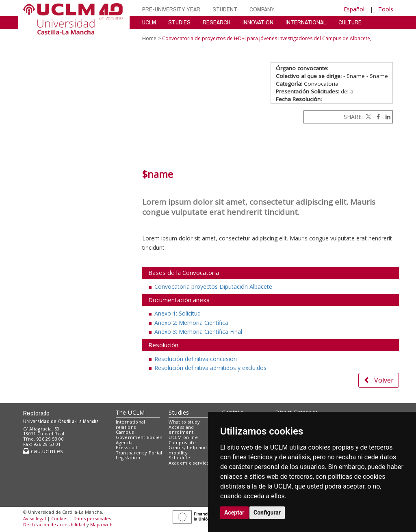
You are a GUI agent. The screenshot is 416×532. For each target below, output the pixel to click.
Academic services (190, 463)
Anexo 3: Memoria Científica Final (198, 332)
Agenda (124, 442)
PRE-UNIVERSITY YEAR (171, 9)
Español (354, 9)
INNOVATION (258, 22)
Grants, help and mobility (188, 450)
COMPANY (262, 9)
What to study (184, 422)
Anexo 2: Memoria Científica (191, 323)
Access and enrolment (181, 430)
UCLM (149, 22)
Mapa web (101, 524)
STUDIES (179, 22)
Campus (125, 432)
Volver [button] (379, 380)
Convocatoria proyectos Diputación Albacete (213, 287)
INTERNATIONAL (306, 22)
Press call (127, 447)
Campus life (182, 442)
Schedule (179, 457)
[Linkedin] (386, 117)
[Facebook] (376, 117)
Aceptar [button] (234, 513)
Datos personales (92, 518)
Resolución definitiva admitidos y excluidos (210, 368)
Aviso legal (35, 518)
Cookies (60, 518)
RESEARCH (217, 22)
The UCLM (130, 412)
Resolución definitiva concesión (196, 359)
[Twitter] (368, 117)
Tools (386, 9)
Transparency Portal (139, 453)
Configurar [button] (267, 513)
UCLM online (183, 437)
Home (149, 38)
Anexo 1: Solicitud (178, 313)
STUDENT (225, 9)
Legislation (128, 457)
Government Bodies (139, 437)
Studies (179, 412)
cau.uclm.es (43, 451)
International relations (131, 424)
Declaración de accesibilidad (54, 524)
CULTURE (350, 22)
